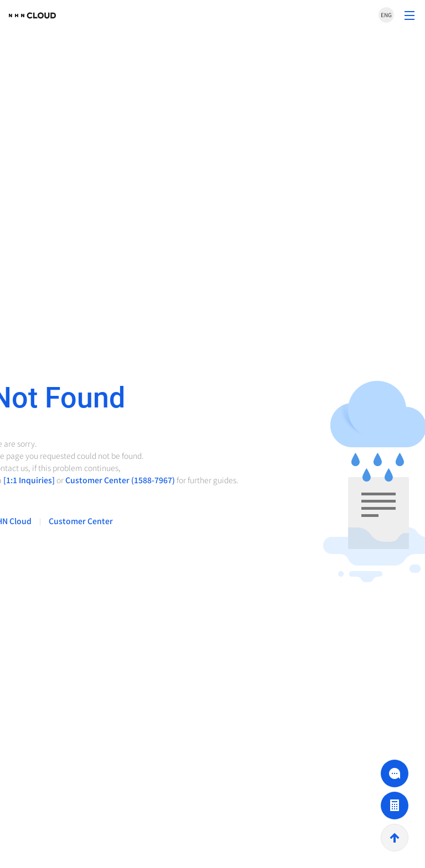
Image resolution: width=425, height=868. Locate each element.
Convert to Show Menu (410, 15)
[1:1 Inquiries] (29, 480)
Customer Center (81, 521)
